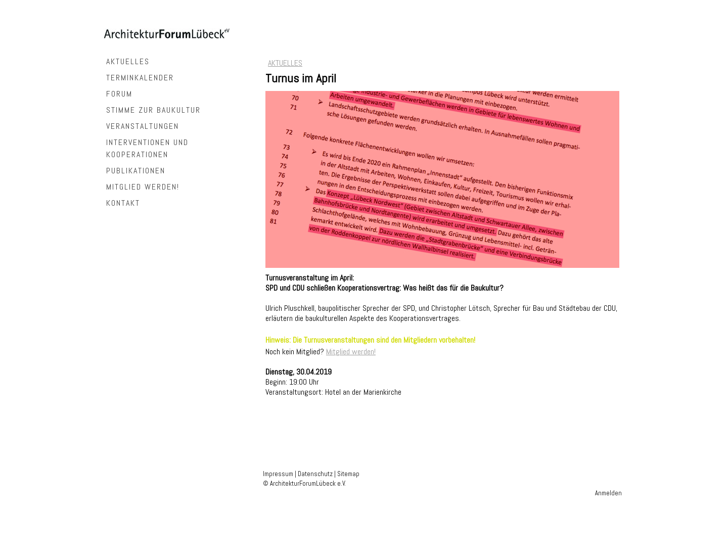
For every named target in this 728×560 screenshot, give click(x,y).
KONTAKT (123, 203)
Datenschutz (315, 474)
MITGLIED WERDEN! (143, 187)
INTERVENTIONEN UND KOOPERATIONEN (147, 148)
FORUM (119, 94)
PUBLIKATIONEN (136, 171)
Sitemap (348, 474)
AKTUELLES (128, 61)
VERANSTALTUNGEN (143, 126)
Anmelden (608, 493)
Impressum (278, 474)
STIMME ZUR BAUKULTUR (153, 110)
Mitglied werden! (351, 352)
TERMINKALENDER (140, 78)
